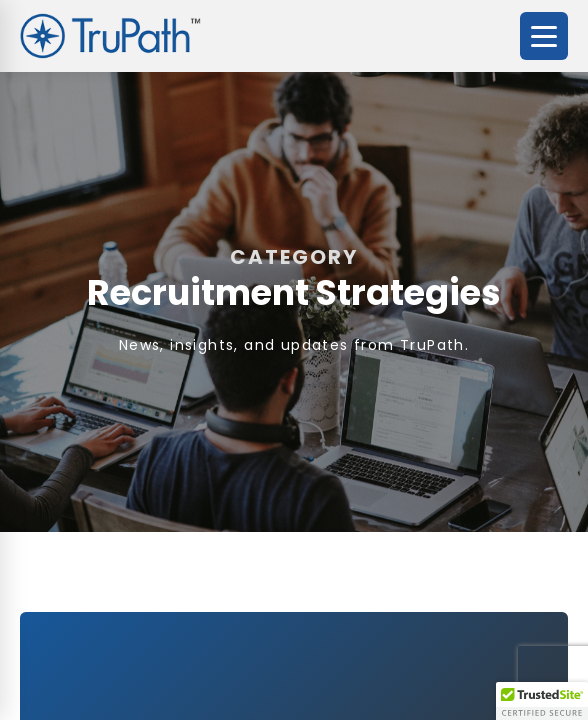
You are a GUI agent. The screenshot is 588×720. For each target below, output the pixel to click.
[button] (542, 701)
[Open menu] (544, 36)
